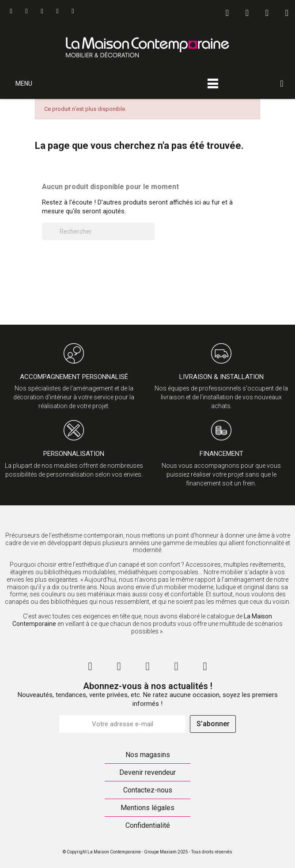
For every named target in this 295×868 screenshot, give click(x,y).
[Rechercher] (98, 231)
